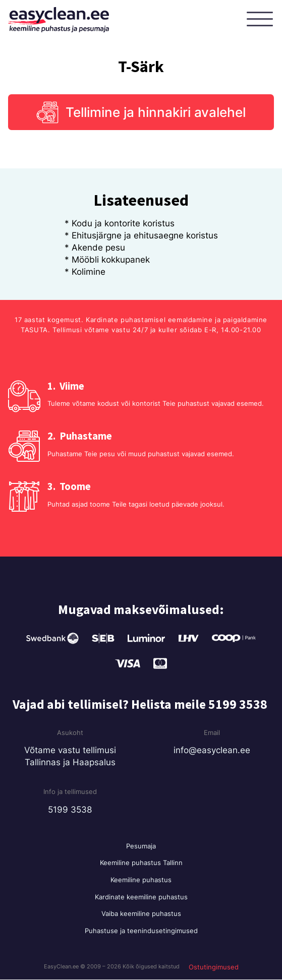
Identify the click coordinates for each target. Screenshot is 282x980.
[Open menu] (262, 20)
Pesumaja (141, 846)
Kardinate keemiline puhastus (141, 897)
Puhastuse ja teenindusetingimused (141, 931)
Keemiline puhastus (141, 880)
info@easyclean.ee (212, 750)
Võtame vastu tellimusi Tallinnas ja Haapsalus (70, 756)
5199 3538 (70, 810)
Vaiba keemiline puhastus (141, 913)
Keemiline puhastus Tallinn (141, 863)
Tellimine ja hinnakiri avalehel (156, 112)
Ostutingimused (214, 967)
